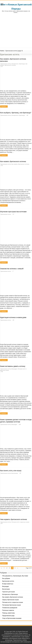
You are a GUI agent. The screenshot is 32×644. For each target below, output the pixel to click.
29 (13, 320)
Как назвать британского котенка (14, 64)
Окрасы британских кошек (10, 600)
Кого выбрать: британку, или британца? (16, 113)
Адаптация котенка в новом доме (13, 317)
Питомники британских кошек (12, 605)
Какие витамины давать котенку (13, 366)
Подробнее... (4, 106)
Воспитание (15, 473)
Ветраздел (14, 369)
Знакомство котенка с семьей (12, 269)
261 (20, 424)
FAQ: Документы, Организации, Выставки (15, 576)
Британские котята (6, 64)
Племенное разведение (10, 608)
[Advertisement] (16, 32)
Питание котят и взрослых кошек (20, 522)
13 (13, 214)
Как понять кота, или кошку (11, 471)
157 (2, 67)
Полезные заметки (8, 610)
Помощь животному (8, 613)
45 (27, 115)
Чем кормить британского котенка (14, 519)
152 (2, 165)
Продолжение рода (8, 616)
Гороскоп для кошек (8, 592)
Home (2, 51)
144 (2, 372)
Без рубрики (6, 578)
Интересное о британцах (18, 64)
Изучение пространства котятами (13, 212)
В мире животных (8, 584)
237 (2, 523)
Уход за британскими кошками (12, 618)
